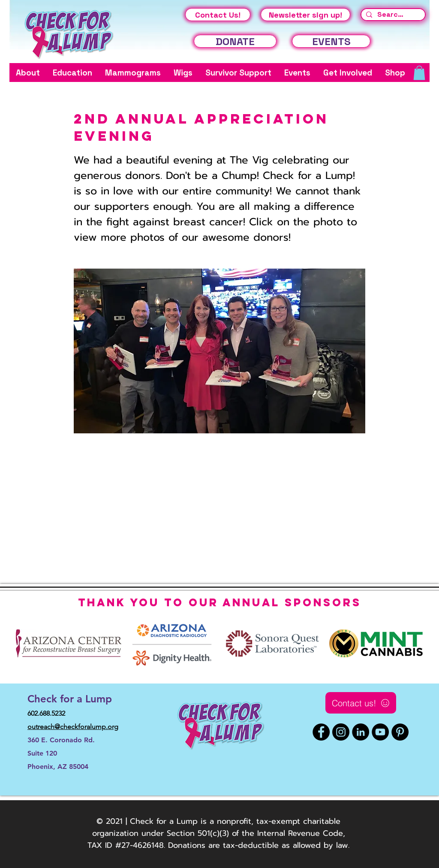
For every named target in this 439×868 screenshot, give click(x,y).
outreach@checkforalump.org (73, 727)
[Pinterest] (400, 732)
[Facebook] (321, 732)
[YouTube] (380, 732)
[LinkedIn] (361, 732)
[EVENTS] (331, 41)
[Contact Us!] (218, 15)
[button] (28, 73)
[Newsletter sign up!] (305, 15)
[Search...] (392, 15)
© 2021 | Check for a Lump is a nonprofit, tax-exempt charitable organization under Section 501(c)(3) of (216, 827)
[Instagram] (341, 732)
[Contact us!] (361, 703)
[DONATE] (235, 41)
